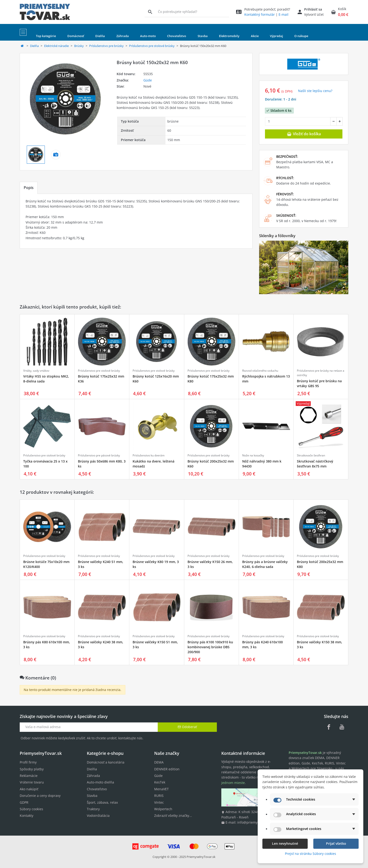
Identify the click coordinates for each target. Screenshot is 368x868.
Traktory (93, 809)
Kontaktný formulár (260, 14)
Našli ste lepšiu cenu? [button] (315, 91)
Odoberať (187, 727)
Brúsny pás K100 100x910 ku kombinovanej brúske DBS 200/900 (210, 647)
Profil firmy (28, 762)
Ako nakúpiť (29, 789)
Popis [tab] (29, 188)
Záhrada (93, 776)
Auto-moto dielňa (100, 782)
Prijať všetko (336, 843)
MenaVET (161, 789)
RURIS (159, 796)
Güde (148, 80)
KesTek (160, 782)
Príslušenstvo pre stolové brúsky (152, 46)
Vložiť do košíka (304, 134)
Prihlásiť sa (313, 9)
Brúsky (79, 46)
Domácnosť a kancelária (106, 762)
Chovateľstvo (97, 789)
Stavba (92, 796)
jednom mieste (233, 783)
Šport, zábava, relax (102, 802)
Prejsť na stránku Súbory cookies (310, 854)
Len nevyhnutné (285, 843)
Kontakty (27, 816)
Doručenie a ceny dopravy (40, 796)
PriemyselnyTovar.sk (201, 857)
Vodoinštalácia (98, 816)
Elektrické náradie (56, 46)
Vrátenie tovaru (32, 782)
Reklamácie (29, 776)
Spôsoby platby (32, 769)
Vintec (159, 802)
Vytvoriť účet (314, 14)
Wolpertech (163, 809)
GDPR (24, 802)
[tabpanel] (136, 221)
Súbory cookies (31, 809)
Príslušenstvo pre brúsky (106, 46)
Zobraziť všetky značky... (173, 816)
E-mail (284, 14)
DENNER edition (167, 769)
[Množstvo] (298, 121)
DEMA (159, 762)
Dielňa (34, 46)
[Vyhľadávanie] (150, 12)
